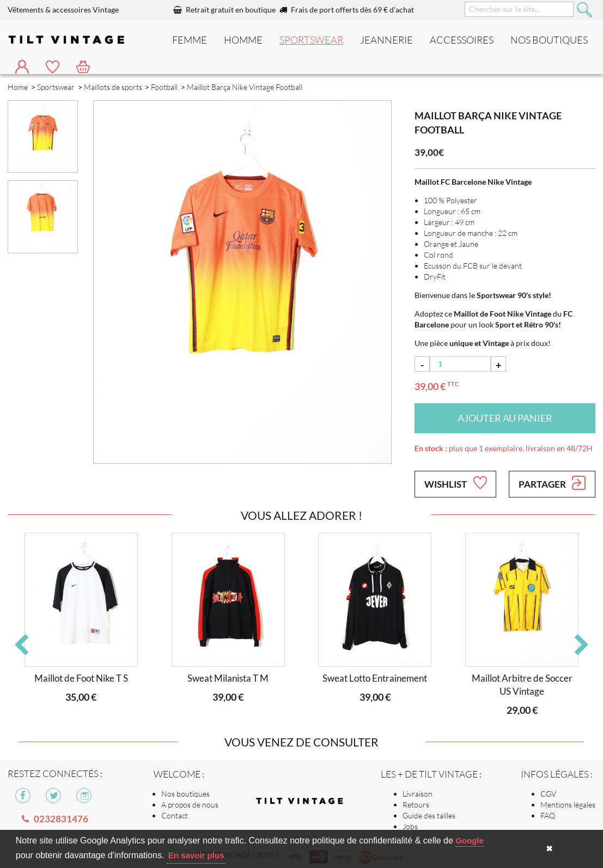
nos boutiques (549, 40)
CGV (548, 794)
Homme (243, 40)
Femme (190, 40)
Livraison (418, 794)
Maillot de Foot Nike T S (81, 678)
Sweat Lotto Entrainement (375, 678)
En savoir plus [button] (196, 855)
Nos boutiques (185, 794)
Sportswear (311, 40)
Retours (416, 805)
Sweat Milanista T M (228, 678)
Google (470, 840)
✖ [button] (549, 849)
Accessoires (462, 40)
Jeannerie (386, 40)
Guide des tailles (429, 815)
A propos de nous (190, 805)
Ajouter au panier (505, 418)
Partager (552, 483)
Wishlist (455, 483)
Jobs (410, 826)
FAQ (548, 815)
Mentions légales (568, 805)
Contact (175, 815)
